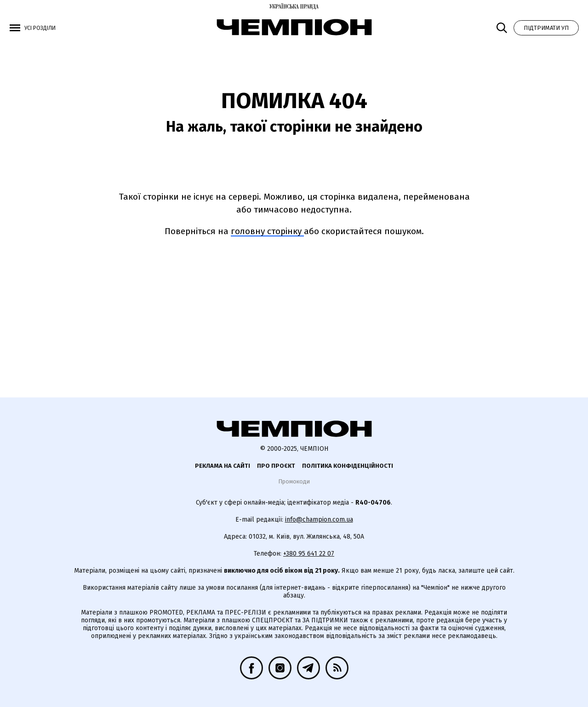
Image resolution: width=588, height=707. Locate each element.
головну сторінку (267, 231)
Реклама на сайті (223, 466)
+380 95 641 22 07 (309, 554)
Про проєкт (276, 466)
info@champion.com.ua (319, 520)
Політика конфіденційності (348, 466)
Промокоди (294, 481)
